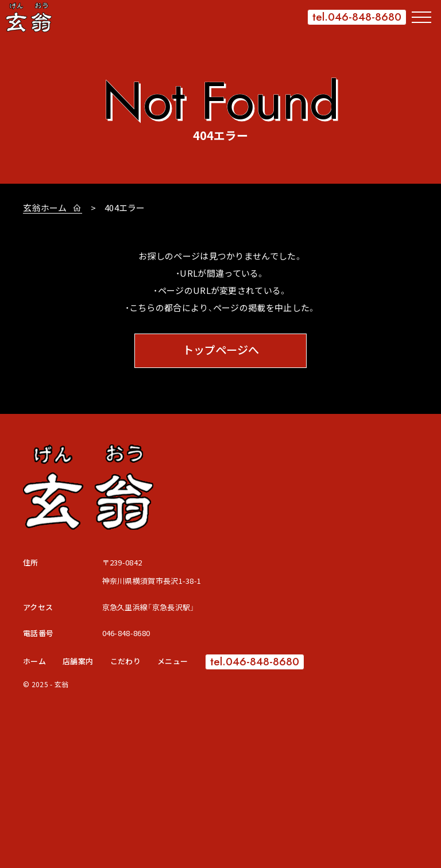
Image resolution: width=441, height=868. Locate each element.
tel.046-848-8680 (357, 17)
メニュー (173, 661)
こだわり (125, 661)
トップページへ (221, 350)
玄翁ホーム (46, 208)
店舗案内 (78, 661)
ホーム (34, 661)
